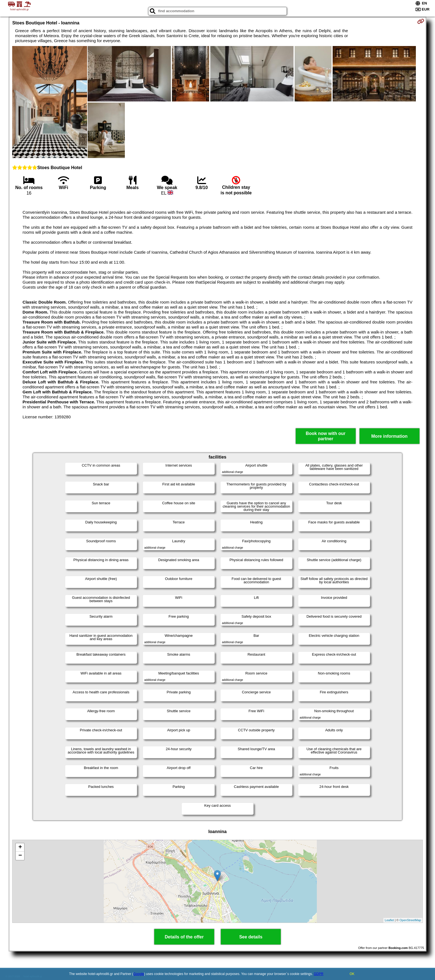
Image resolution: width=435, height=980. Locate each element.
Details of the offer (184, 937)
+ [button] (20, 847)
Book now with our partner (326, 436)
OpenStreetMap (410, 920)
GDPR (319, 974)
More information (389, 436)
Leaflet (389, 920)
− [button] (20, 856)
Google (139, 974)
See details (251, 937)
